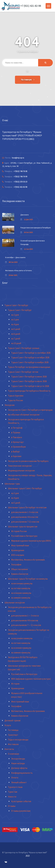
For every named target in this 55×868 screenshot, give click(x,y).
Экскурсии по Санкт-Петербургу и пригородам (30, 410)
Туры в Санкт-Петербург (16, 305)
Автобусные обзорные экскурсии (24, 415)
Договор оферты (19, 768)
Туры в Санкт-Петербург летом (23, 372)
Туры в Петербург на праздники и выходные (29, 367)
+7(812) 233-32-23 (20, 182)
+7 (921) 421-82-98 (31, 6)
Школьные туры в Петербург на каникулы (28, 579)
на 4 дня (15, 324)
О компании (13, 754)
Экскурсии (10, 405)
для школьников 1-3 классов (25, 512)
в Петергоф (17, 428)
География (16, 565)
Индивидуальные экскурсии (21, 470)
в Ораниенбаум (18, 447)
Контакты (9, 749)
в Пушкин (16, 432)
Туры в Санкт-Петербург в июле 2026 (29, 381)
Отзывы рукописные (21, 811)
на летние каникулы (21, 588)
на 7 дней (16, 339)
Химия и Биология (20, 574)
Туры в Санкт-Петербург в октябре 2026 (30, 357)
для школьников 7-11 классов (25, 522)
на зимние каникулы (21, 598)
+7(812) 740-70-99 (20, 177)
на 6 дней (16, 334)
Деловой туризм (12, 720)
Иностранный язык (20, 545)
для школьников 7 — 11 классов (26, 625)
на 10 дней (16, 343)
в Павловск (17, 437)
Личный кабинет (19, 782)
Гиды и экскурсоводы (18, 740)
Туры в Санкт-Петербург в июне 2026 (29, 377)
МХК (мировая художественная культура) (31, 679)
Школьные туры (12, 484)
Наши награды (18, 763)
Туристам (13, 792)
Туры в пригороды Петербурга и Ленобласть (29, 391)
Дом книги (24, 215)
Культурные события (21, 801)
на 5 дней (16, 329)
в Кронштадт (18, 442)
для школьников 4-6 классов (25, 517)
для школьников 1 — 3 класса (25, 616)
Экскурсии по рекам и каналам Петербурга (28, 461)
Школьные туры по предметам (23, 527)
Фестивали (13, 744)
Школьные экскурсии (15, 603)
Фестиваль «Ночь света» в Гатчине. (19, 270)
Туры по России (15, 400)
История (15, 684)
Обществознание (20, 569)
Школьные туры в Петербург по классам (27, 507)
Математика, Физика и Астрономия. (28, 560)
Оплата (15, 778)
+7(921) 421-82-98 (20, 187)
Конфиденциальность (22, 773)
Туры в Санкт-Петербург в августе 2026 (30, 386)
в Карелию (16, 456)
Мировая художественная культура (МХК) (31, 541)
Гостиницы (13, 730)
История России (19, 531)
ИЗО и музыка (18, 555)
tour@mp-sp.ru (18, 158)
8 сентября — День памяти (15, 257)
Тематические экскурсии (20, 466)
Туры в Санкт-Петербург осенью (24, 348)
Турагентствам (15, 787)
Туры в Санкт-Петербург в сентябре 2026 (31, 353)
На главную (28, 80)
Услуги (8, 725)
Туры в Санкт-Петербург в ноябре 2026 (30, 362)
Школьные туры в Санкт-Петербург (25, 488)
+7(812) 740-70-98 (20, 171)
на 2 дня (15, 315)
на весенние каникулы (22, 583)
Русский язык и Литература (24, 536)
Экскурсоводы (18, 759)
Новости (12, 797)
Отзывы (12, 806)
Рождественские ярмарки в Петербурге (35, 228)
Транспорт (13, 735)
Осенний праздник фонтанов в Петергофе (32, 243)
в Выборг (16, 452)
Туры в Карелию (16, 396)
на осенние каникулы (21, 593)
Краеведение (18, 550)
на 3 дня (15, 319)
